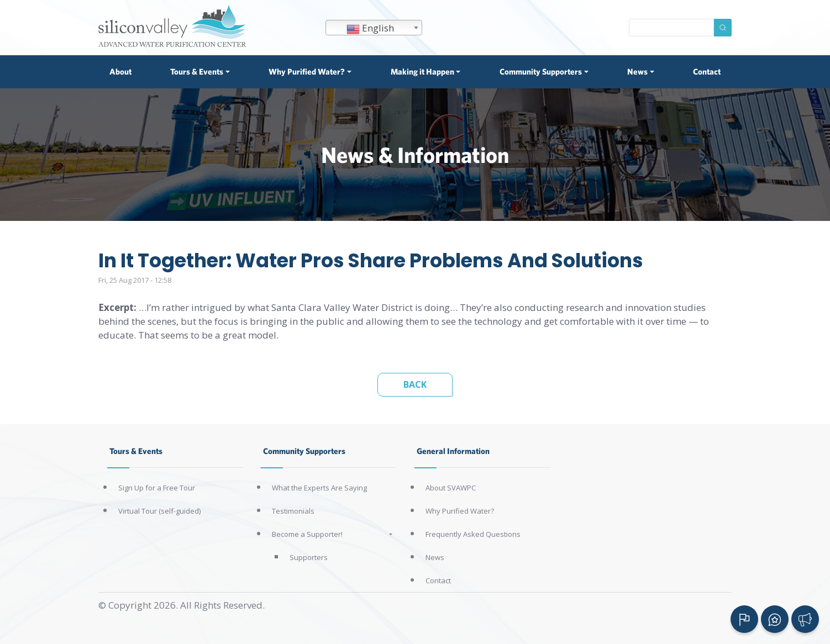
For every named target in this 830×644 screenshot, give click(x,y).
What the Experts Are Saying (319, 488)
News (435, 557)
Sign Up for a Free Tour (157, 488)
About (120, 72)
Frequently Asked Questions (473, 534)
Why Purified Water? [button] (307, 72)
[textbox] (374, 28)
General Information (453, 451)
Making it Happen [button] (422, 72)
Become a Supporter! (307, 534)
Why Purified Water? (460, 511)
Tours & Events (136, 451)
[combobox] (374, 28)
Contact (707, 72)
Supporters (309, 557)
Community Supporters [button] (541, 72)
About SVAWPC (451, 488)
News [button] (637, 72)
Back (415, 384)
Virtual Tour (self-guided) (159, 511)
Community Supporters (304, 451)
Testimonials (293, 511)
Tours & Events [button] (197, 72)
